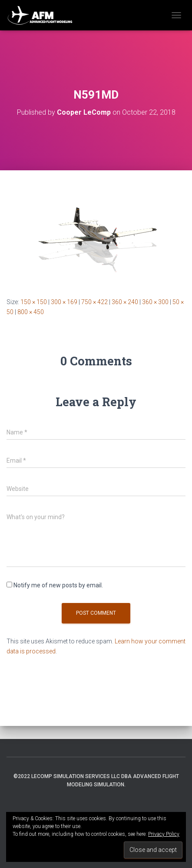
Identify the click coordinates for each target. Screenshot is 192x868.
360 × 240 (125, 302)
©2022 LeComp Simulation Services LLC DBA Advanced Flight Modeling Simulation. (96, 780)
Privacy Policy (164, 834)
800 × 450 (31, 312)
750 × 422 (94, 302)
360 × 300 (155, 302)
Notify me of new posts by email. (58, 585)
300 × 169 (64, 302)
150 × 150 (34, 302)
